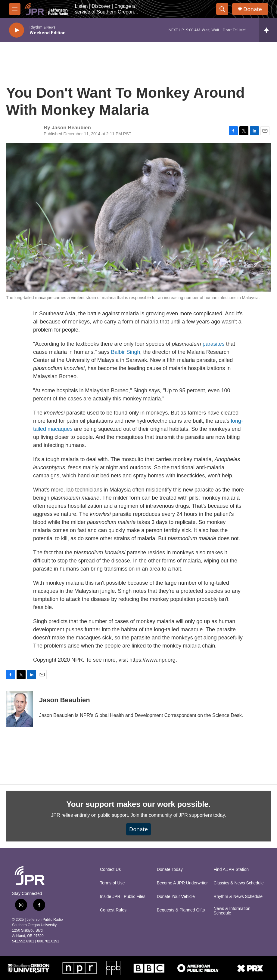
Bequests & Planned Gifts (181, 910)
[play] (17, 30)
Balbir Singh (126, 352)
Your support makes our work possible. (139, 804)
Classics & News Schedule (239, 883)
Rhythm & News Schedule (238, 897)
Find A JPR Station (231, 870)
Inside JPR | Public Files (123, 897)
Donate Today (170, 870)
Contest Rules (113, 910)
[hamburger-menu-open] (15, 9)
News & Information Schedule (232, 911)
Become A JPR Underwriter (182, 883)
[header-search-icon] (222, 9)
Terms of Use (112, 883)
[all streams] (268, 30)
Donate (253, 9)
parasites (214, 344)
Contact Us (110, 870)
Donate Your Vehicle (176, 897)
